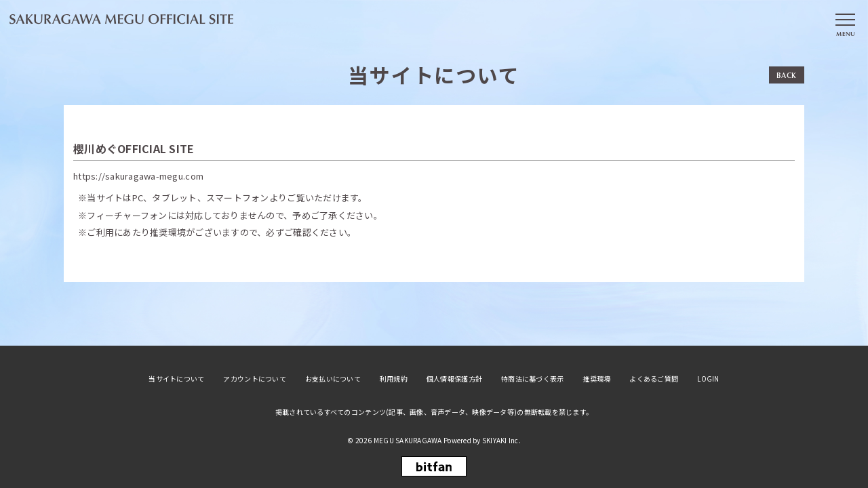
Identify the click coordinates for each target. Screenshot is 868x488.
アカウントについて (254, 379)
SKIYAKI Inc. (501, 440)
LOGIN (708, 379)
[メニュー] (845, 22)
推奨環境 (596, 379)
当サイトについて (176, 379)
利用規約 (394, 379)
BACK (787, 75)
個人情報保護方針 (454, 379)
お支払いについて (333, 379)
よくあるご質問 (654, 379)
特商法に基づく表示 (532, 379)
